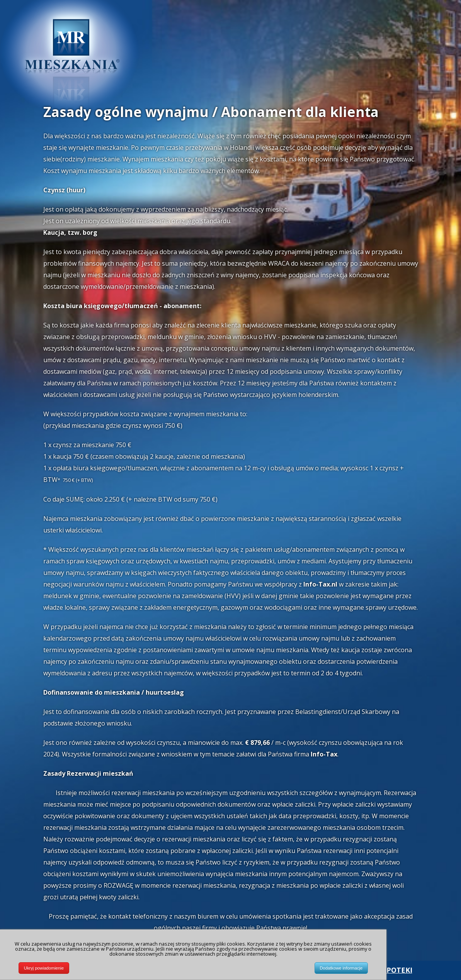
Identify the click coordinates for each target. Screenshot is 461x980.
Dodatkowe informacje (341, 970)
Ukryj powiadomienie (44, 970)
